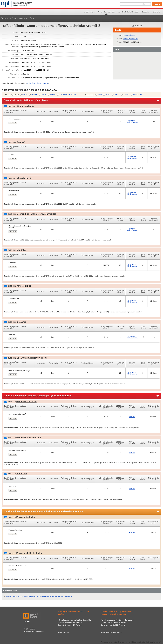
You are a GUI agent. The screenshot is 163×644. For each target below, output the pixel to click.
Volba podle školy (21, 18)
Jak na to (156, 12)
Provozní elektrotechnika (29, 553)
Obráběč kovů (24, 178)
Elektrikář (21, 250)
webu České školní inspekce (38, 83)
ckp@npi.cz (67, 632)
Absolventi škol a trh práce (128, 12)
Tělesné (44, 94)
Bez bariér (145, 12)
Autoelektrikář (24, 286)
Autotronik (22, 474)
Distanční (126, 94)
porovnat (13, 123)
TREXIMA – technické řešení (33, 631)
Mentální (53, 94)
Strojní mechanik (25, 106)
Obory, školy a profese (106, 12)
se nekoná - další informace (132, 121)
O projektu (27, 621)
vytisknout (139, 26)
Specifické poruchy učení (67, 94)
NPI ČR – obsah (29, 629)
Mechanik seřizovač (26, 402)
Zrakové (25, 94)
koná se (132, 417)
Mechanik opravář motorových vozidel (36, 214)
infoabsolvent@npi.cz (114, 632)
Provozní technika (26, 517)
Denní (100, 94)
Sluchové (34, 94)
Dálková (117, 94)
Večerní (108, 94)
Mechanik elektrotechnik (29, 437)
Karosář (21, 142)
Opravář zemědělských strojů (32, 358)
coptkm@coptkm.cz (130, 39)
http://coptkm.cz (129, 35)
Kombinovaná (137, 94)
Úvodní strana (89, 12)
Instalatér (21, 322)
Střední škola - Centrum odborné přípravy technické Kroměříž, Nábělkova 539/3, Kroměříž (39, 596)
